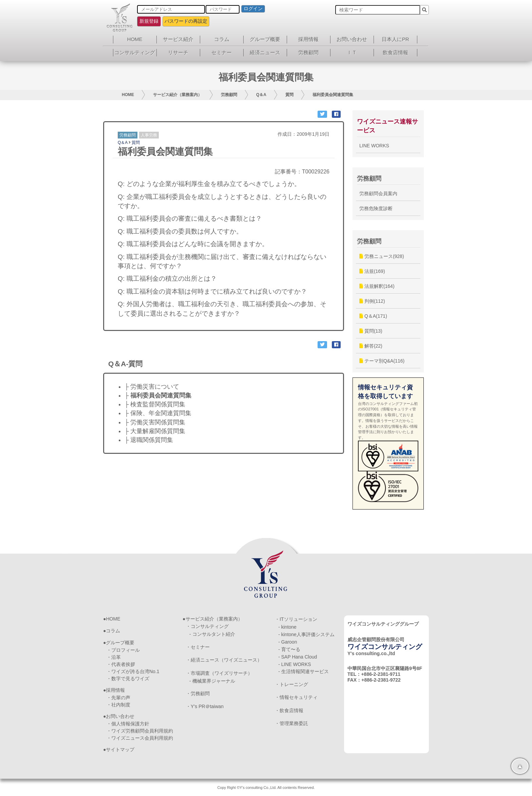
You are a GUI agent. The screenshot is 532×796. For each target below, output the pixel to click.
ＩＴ (352, 52)
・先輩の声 (118, 698)
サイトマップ (120, 749)
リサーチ (178, 52)
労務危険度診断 (376, 208)
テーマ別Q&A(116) (382, 361)
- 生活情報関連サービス (303, 671)
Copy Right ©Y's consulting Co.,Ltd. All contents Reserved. (266, 788)
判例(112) (372, 301)
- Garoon (288, 642)
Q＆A (261, 95)
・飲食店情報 (289, 710)
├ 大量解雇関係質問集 (155, 431)
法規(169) (372, 271)
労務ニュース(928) (382, 256)
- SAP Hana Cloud (298, 657)
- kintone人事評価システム (306, 634)
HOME (135, 39)
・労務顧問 (198, 693)
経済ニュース (265, 52)
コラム (222, 39)
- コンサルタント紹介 (212, 634)
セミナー (222, 52)
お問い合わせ (352, 39)
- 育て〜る (289, 649)
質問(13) (371, 331)
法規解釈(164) (377, 286)
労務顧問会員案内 (378, 193)
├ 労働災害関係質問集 (155, 422)
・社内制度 (118, 705)
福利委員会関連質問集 (333, 95)
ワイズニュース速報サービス (387, 126)
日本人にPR (395, 39)
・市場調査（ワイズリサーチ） (219, 673)
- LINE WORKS (294, 664)
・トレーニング (291, 684)
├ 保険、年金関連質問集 (158, 413)
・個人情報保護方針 (128, 724)
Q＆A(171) (373, 316)
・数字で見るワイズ (128, 679)
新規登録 (149, 21)
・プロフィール (123, 650)
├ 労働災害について (152, 387)
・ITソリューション (296, 619)
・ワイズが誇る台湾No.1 (133, 671)
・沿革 (114, 657)
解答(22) (371, 346)
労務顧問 (308, 52)
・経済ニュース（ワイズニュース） (224, 660)
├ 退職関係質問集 (149, 440)
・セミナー (198, 647)
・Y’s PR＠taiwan (205, 706)
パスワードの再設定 (186, 21)
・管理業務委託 (291, 723)
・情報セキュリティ (296, 697)
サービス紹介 (178, 39)
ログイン (253, 8)
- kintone (287, 627)
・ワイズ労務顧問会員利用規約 (140, 731)
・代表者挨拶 (121, 664)
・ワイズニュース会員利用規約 (140, 738)
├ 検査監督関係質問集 (155, 404)
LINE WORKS (374, 146)
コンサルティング (135, 52)
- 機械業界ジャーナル (212, 681)
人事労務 (149, 135)
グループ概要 (265, 39)
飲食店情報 (395, 52)
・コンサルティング (207, 626)
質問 (289, 95)
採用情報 (308, 39)
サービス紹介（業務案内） (177, 95)
